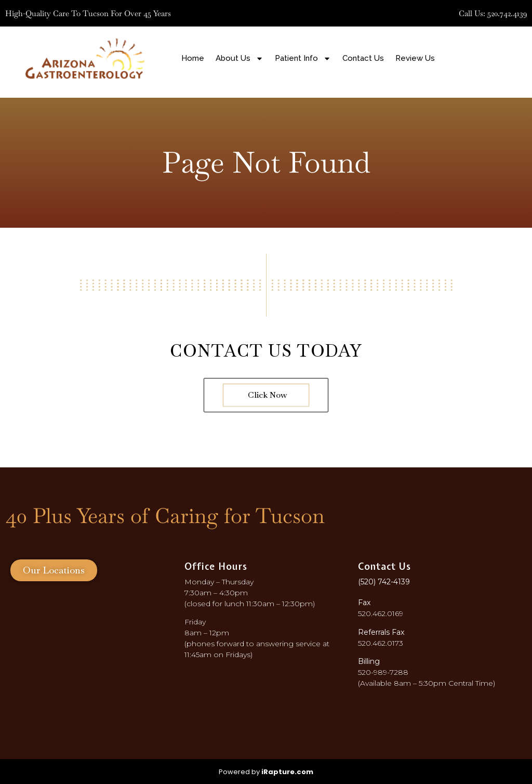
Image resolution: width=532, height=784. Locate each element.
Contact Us (363, 58)
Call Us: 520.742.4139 (493, 13)
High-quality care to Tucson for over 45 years (88, 13)
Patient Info (303, 58)
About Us (240, 58)
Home (193, 58)
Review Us (415, 58)
